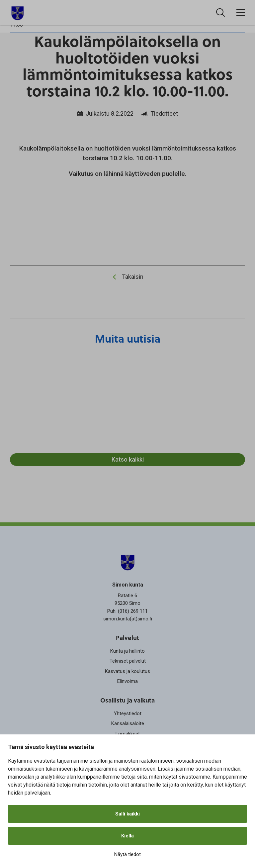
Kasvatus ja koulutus (127, 671)
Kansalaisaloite (128, 723)
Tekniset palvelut (128, 661)
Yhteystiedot (128, 713)
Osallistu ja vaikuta (127, 700)
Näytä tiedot (127, 854)
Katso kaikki (128, 459)
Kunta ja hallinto (127, 651)
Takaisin (133, 277)
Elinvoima (127, 681)
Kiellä (127, 836)
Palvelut (127, 638)
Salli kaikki (127, 814)
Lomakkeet (128, 734)
